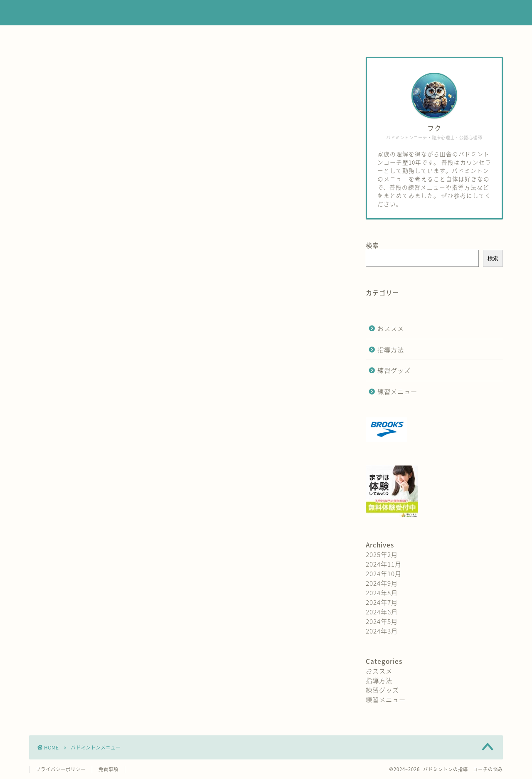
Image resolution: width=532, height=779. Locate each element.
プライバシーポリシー (61, 769)
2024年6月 (382, 612)
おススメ (391, 328)
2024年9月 (382, 583)
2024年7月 (382, 602)
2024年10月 (384, 573)
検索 (372, 245)
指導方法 (259, 35)
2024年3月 (382, 631)
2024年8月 (382, 593)
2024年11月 (384, 564)
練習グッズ (312, 35)
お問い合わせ (371, 35)
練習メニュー (203, 35)
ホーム (150, 35)
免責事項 (108, 769)
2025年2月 (382, 554)
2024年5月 (382, 621)
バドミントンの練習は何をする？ (266, 13)
